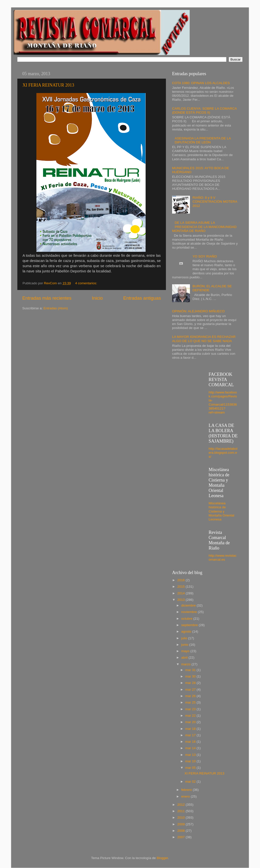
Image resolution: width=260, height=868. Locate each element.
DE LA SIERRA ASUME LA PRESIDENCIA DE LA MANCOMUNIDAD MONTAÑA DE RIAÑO (204, 227)
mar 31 (191, 670)
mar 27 (191, 690)
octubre (187, 619)
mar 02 (191, 782)
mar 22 (191, 716)
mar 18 (191, 729)
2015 (182, 587)
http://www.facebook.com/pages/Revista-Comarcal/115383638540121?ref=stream (223, 402)
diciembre (189, 605)
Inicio (97, 298)
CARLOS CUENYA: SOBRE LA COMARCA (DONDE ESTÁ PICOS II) (204, 111)
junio (185, 645)
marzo (186, 664)
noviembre (190, 612)
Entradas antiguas (142, 298)
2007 (182, 837)
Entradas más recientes (47, 298)
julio (185, 638)
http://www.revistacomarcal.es (223, 558)
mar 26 (191, 696)
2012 (182, 805)
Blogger (162, 858)
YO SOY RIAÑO (205, 256)
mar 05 (191, 768)
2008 (182, 831)
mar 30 (191, 676)
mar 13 (191, 755)
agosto (187, 631)
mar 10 (191, 761)
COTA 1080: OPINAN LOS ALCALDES (201, 83)
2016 (182, 580)
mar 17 (191, 735)
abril (185, 658)
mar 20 (191, 722)
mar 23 (191, 709)
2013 (182, 600)
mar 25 (191, 702)
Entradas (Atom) (56, 308)
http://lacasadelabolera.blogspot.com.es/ (223, 453)
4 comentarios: (86, 283)
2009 (182, 824)
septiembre (190, 625)
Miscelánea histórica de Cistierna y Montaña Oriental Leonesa (222, 511)
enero (186, 796)
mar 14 (191, 748)
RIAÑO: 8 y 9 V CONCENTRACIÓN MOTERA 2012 (215, 202)
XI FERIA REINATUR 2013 (48, 85)
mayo (186, 651)
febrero (187, 790)
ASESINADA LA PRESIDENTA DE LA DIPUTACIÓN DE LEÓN (203, 140)
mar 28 (191, 683)
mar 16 (191, 742)
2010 (182, 818)
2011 (182, 811)
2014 (182, 593)
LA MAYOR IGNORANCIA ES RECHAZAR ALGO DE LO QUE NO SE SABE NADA (204, 339)
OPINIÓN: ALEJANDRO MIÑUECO (198, 311)
